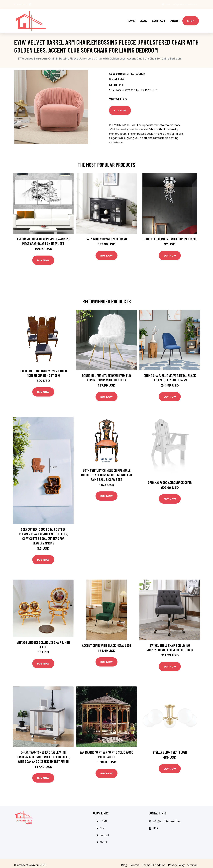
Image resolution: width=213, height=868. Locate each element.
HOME (131, 19)
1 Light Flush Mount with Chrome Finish (170, 236)
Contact (159, 19)
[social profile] (30, 4)
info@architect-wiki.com (183, 4)
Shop (191, 19)
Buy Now (120, 107)
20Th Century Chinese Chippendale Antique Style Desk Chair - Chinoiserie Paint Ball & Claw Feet (107, 471)
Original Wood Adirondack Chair (170, 479)
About (175, 19)
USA (165, 4)
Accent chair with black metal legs (107, 642)
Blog (143, 19)
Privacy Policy (176, 862)
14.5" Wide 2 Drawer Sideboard (106, 236)
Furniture (131, 70)
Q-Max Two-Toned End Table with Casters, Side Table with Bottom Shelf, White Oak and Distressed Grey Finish (43, 753)
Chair (142, 70)
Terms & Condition (154, 862)
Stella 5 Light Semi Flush (170, 749)
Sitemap (192, 862)
